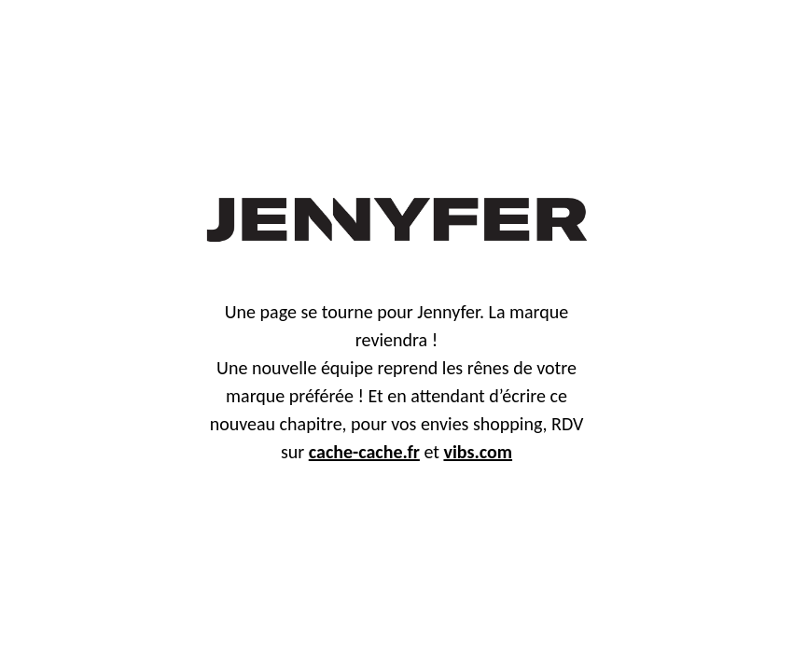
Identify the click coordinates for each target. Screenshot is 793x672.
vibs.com (478, 452)
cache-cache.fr (364, 452)
